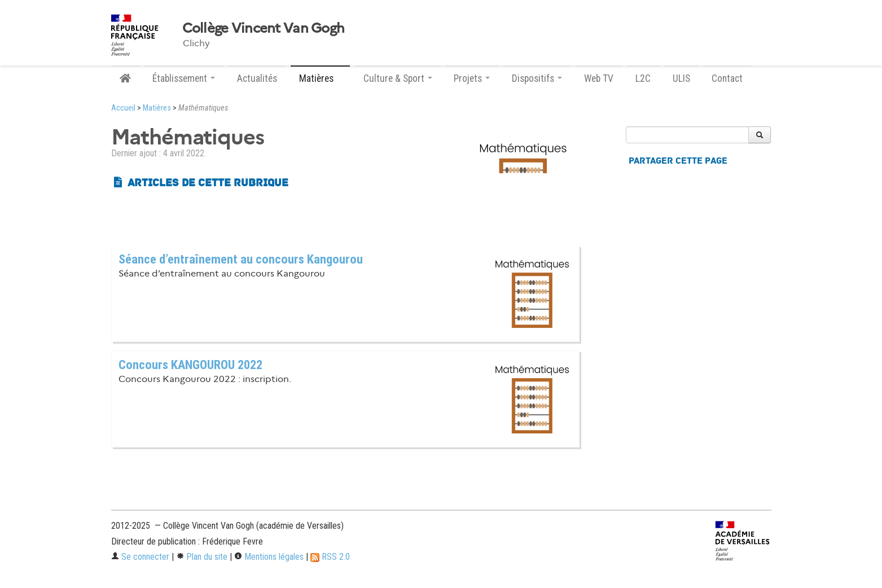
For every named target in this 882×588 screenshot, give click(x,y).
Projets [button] (472, 78)
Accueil (123, 108)
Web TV (599, 78)
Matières (157, 108)
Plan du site (202, 557)
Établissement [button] (184, 78)
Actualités (257, 78)
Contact (727, 78)
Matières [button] (320, 78)
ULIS (681, 78)
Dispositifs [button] (537, 78)
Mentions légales (269, 557)
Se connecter (140, 557)
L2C (643, 78)
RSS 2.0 (330, 557)
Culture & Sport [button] (398, 78)
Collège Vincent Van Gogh (264, 28)
